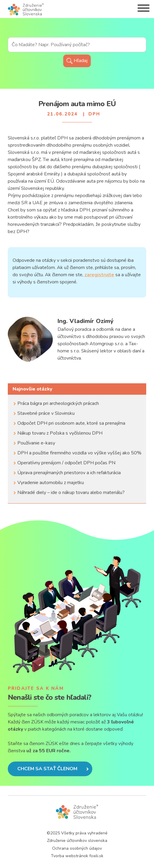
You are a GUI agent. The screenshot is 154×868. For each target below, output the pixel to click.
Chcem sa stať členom (53, 769)
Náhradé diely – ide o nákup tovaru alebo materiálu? (71, 492)
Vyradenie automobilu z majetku (51, 483)
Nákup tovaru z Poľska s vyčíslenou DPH (60, 433)
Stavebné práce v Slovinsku (46, 413)
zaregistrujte (99, 275)
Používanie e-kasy (36, 443)
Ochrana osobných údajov (77, 848)
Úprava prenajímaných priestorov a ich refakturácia (69, 473)
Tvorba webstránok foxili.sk (77, 856)
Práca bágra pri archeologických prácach (58, 403)
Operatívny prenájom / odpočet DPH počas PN (66, 463)
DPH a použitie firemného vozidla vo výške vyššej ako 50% (79, 453)
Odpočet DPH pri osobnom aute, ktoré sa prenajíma (71, 423)
